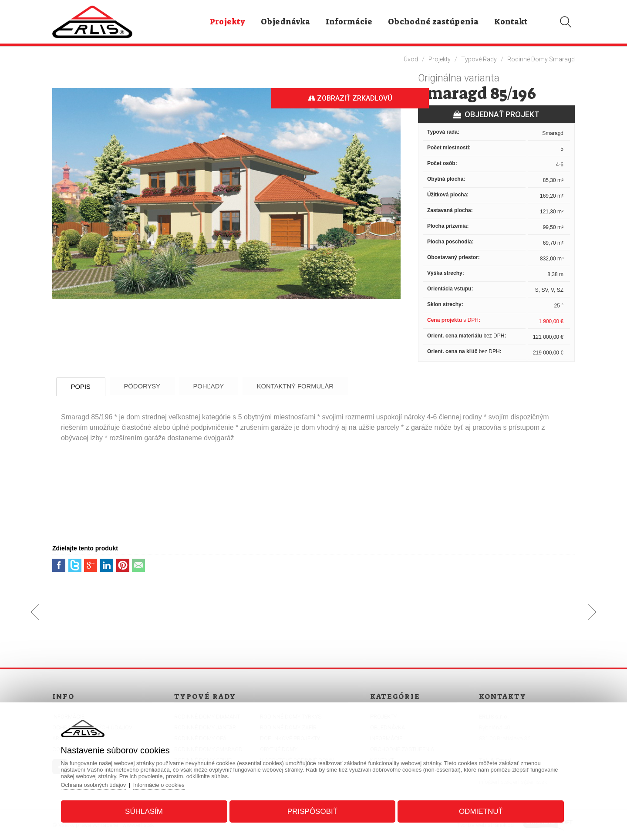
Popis (82, 386)
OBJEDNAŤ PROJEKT (496, 114)
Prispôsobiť (312, 811)
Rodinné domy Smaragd (541, 59)
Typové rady (479, 59)
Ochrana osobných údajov (96, 784)
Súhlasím (145, 811)
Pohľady (215, 386)
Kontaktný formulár (304, 386)
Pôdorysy (146, 386)
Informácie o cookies (162, 784)
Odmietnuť (480, 811)
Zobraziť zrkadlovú (348, 98)
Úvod (411, 59)
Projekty (440, 59)
